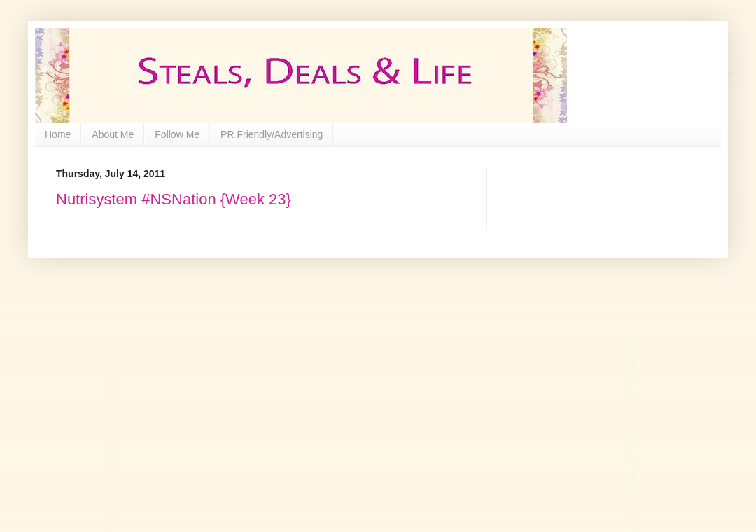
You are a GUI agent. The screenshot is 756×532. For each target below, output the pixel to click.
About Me (113, 134)
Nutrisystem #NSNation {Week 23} (174, 199)
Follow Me (177, 134)
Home (58, 134)
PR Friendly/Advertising (272, 134)
